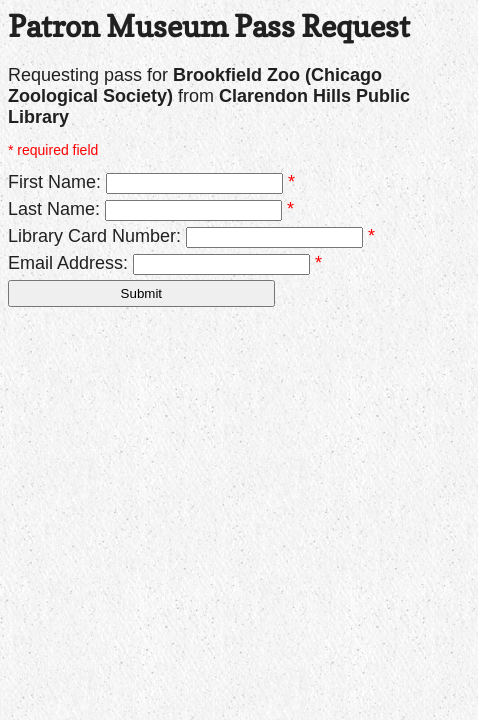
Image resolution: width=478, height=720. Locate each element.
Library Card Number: (94, 236)
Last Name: (54, 209)
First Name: (54, 182)
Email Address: (68, 263)
